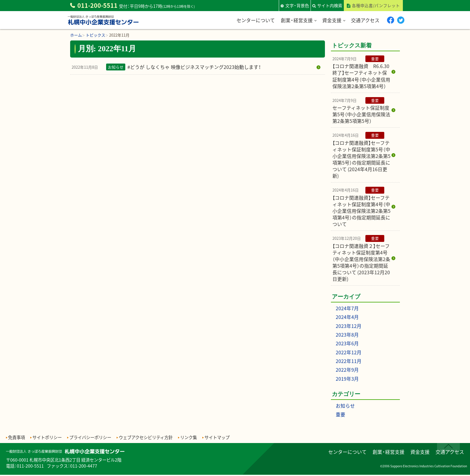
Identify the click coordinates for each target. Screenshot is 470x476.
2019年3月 (347, 380)
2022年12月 (349, 354)
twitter (401, 20)
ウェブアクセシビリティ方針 (146, 439)
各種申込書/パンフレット (376, 5)
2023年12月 (349, 328)
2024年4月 (347, 320)
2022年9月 (347, 371)
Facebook (390, 20)
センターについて (255, 20)
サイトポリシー (47, 439)
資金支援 (331, 20)
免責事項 (16, 439)
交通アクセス (365, 20)
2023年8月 (347, 337)
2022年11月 (349, 363)
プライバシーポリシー (90, 439)
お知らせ (345, 407)
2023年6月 (347, 345)
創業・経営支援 (296, 20)
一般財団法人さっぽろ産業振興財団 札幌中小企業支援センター (103, 25)
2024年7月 (347, 311)
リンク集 (189, 439)
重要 (341, 415)
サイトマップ (217, 439)
